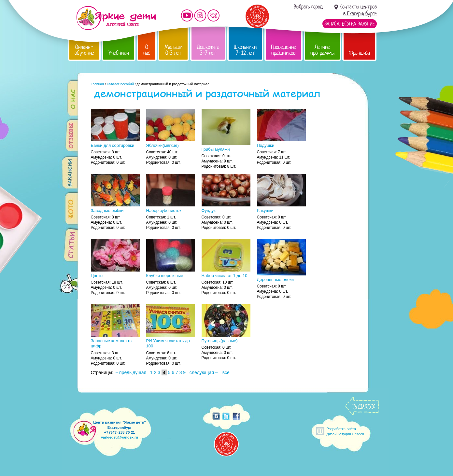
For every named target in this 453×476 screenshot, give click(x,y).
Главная (98, 84)
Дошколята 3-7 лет (208, 50)
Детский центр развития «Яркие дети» (116, 18)
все (226, 372)
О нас (147, 50)
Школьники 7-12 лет (245, 50)
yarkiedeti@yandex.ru (120, 437)
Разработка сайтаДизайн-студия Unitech (345, 431)
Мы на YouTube (187, 15)
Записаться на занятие (350, 24)
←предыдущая (130, 372)
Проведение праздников (283, 50)
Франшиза (359, 53)
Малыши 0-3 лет (173, 50)
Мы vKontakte (214, 15)
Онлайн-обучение (84, 50)
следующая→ (204, 372)
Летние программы (322, 50)
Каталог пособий (120, 84)
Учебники (119, 53)
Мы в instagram (200, 15)
